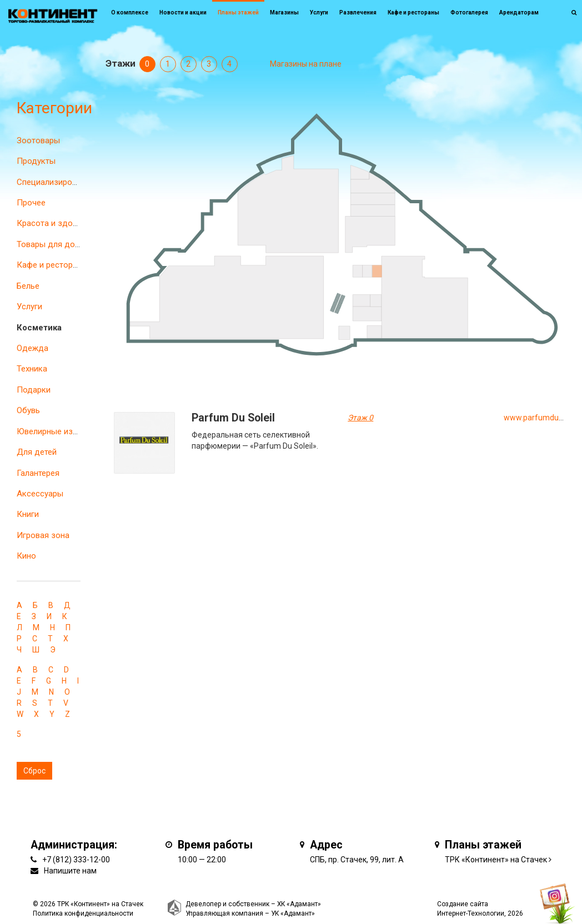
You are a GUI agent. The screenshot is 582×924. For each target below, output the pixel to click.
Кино (26, 556)
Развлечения (358, 12)
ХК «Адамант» (299, 904)
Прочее (31, 203)
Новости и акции (183, 12)
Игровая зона (43, 535)
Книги (28, 514)
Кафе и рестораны (52, 265)
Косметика (39, 328)
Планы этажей (238, 12)
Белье (28, 286)
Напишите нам (70, 871)
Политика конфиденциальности (83, 913)
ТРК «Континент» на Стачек (496, 860)
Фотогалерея (469, 12)
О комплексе (130, 12)
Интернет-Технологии (471, 913)
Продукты (36, 161)
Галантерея (38, 473)
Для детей (37, 452)
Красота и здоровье (56, 223)
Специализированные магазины (78, 182)
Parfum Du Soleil (233, 418)
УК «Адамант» (293, 913)
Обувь (28, 410)
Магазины (284, 12)
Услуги (29, 307)
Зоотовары (38, 140)
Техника (32, 369)
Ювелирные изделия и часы (71, 431)
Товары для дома (51, 244)
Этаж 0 (360, 418)
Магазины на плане (306, 64)
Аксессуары (40, 494)
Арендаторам (519, 12)
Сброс (34, 771)
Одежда (32, 348)
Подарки (34, 390)
